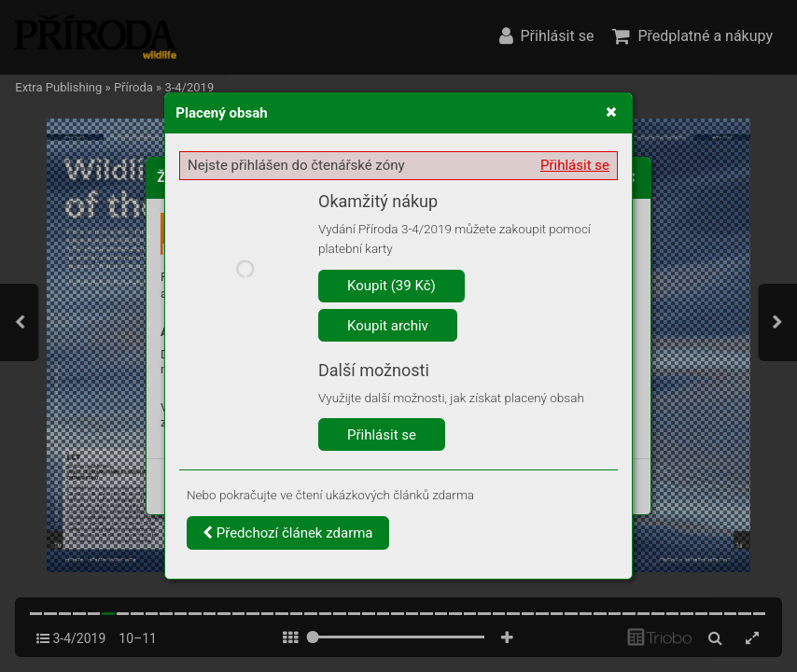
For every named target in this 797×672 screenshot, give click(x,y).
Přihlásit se (575, 165)
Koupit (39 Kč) (392, 286)
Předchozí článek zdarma (288, 533)
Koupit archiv (388, 326)
